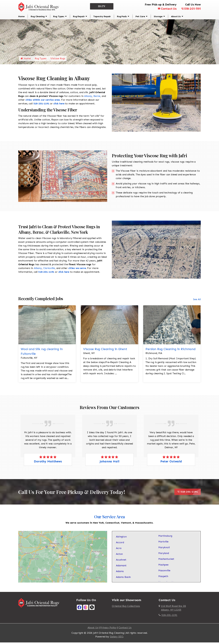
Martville (163, 543)
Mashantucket (166, 561)
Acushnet (121, 562)
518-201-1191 (191, 9)
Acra (119, 550)
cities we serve (77, 270)
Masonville (164, 572)
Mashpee (163, 567)
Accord (120, 544)
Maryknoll (164, 549)
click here (59, 105)
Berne (97, 98)
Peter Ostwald (171, 463)
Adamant (121, 567)
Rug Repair (79, 16)
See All (197, 301)
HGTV (102, 6)
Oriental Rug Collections (126, 608)
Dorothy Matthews (48, 463)
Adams (120, 573)
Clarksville (49, 270)
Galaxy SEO (116, 638)
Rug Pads (122, 16)
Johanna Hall (109, 463)
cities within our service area (43, 101)
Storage (158, 16)
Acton (119, 556)
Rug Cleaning (38, 16)
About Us (176, 16)
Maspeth (163, 578)
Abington (121, 538)
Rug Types (59, 16)
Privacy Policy (108, 629)
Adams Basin (123, 579)
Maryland (164, 555)
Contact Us (167, 9)
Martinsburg (165, 538)
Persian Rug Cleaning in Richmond (170, 351)
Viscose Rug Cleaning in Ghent (105, 351)
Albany (88, 98)
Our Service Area (109, 518)
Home (21, 16)
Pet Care (140, 16)
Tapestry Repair (102, 16)
